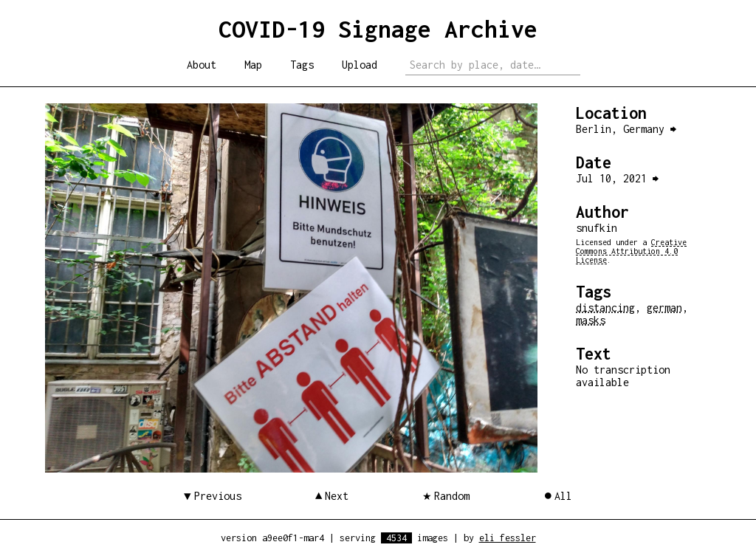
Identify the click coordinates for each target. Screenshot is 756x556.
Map (253, 65)
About (202, 65)
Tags (302, 65)
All (563, 496)
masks (591, 320)
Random (452, 496)
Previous (218, 496)
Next (337, 496)
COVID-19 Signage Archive (378, 29)
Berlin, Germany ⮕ (626, 129)
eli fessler (508, 538)
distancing (605, 308)
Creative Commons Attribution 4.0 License (631, 251)
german (664, 308)
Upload (360, 65)
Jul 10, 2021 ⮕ (617, 178)
